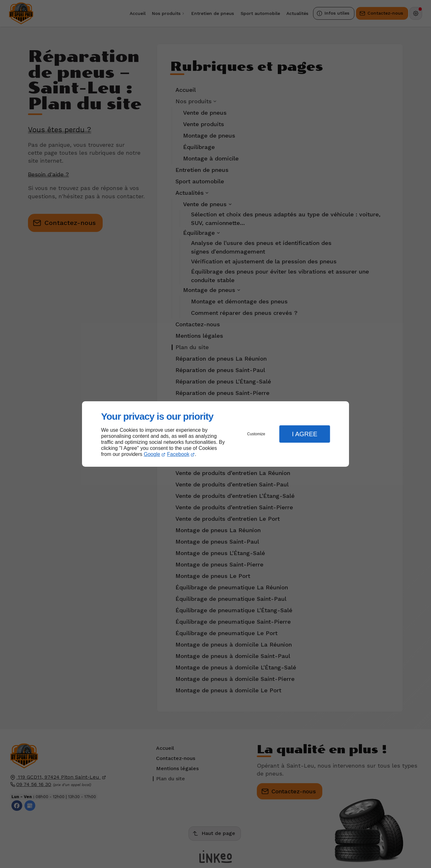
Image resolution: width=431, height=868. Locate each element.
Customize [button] (256, 434)
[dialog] (215, 434)
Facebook (178, 454)
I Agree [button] (304, 434)
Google (152, 454)
